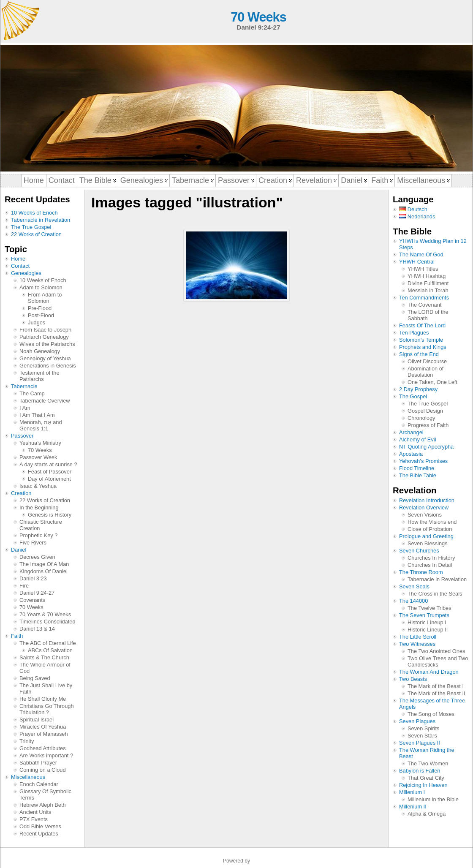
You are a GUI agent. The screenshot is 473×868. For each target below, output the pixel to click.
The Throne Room (421, 572)
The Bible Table (418, 475)
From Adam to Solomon (45, 298)
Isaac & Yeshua (38, 486)
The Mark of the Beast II (436, 693)
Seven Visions (425, 515)
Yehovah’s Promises (423, 461)
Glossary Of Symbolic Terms (45, 795)
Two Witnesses (417, 644)
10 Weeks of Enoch (34, 213)
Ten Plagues (414, 333)
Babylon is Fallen (420, 771)
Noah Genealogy (40, 351)
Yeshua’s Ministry (40, 443)
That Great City (426, 778)
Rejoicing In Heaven (423, 785)
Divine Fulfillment (428, 283)
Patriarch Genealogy (44, 337)
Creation (21, 493)
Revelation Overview (424, 507)
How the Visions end (432, 522)
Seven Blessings (428, 543)
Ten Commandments (424, 298)
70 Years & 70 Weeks (45, 614)
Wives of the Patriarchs (47, 344)
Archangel (411, 432)
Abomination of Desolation (425, 372)
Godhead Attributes (43, 748)
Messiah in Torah (428, 290)
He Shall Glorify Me (43, 699)
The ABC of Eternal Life (48, 643)
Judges (37, 322)
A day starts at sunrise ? (48, 464)
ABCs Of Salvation (50, 650)
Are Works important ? (46, 755)
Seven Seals (414, 586)
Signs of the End (419, 354)
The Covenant (424, 305)
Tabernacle (24, 386)
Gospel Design (425, 411)
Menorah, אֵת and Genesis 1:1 (41, 425)
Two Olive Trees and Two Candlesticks (438, 661)
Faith (17, 636)
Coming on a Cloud (43, 770)
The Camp (32, 393)
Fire (24, 586)
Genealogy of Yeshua (45, 358)
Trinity (27, 741)
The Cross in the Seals (435, 594)
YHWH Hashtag (427, 276)
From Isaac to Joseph (45, 330)
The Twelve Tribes (430, 608)
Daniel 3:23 (33, 578)
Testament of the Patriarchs (39, 376)
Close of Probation (430, 529)
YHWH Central (417, 262)
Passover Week (38, 457)
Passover (22, 436)
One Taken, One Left (432, 382)
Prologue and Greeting (426, 536)
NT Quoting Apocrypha (426, 447)
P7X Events (34, 819)
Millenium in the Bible (433, 799)
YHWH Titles (423, 269)
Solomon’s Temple (421, 340)
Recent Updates (39, 834)
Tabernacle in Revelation (41, 220)
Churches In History (431, 558)
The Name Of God (421, 254)
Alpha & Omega (427, 814)
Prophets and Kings (423, 347)
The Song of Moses (431, 714)
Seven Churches (419, 551)
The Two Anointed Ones (436, 651)
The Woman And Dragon (429, 672)
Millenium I (412, 792)
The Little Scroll (418, 637)
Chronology (421, 418)
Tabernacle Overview (45, 401)
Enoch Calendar (39, 784)
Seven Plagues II (420, 743)
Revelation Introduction (427, 500)
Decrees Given (37, 557)
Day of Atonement (49, 479)
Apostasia (411, 454)
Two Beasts (413, 679)
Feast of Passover (50, 472)
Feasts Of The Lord (422, 325)
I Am (25, 408)
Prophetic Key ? (38, 535)
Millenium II (413, 807)
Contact (20, 266)
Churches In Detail (430, 565)
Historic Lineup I (427, 622)
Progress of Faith (428, 425)
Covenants (32, 600)
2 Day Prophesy (418, 389)
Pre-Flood (40, 308)
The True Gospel (31, 227)
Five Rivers (33, 543)
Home (18, 259)
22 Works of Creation (36, 234)
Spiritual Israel (37, 720)
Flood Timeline (417, 468)
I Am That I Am (37, 415)
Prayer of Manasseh (44, 734)
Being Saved (35, 678)
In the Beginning (39, 507)
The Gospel (413, 396)
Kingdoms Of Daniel (43, 571)
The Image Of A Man (44, 564)
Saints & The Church (44, 657)
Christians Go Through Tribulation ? (47, 709)
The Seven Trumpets (424, 615)
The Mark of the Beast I (436, 686)
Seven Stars (422, 736)
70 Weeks (258, 17)
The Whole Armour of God (45, 668)
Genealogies (26, 273)
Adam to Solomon (41, 287)
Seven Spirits (423, 728)
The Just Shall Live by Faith (46, 688)
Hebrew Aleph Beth (43, 805)
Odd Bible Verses (40, 826)
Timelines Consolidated (48, 622)
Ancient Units (35, 812)
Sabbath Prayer (38, 763)
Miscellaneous (28, 777)
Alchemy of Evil (417, 439)
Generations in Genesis (48, 366)
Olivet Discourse (427, 361)
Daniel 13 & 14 (37, 629)
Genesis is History (50, 515)
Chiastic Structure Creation (41, 525)
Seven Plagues (417, 721)
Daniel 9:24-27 (37, 593)
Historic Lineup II (428, 630)
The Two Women (428, 763)
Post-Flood (41, 315)
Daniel (19, 550)
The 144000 (413, 601)
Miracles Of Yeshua (43, 727)
